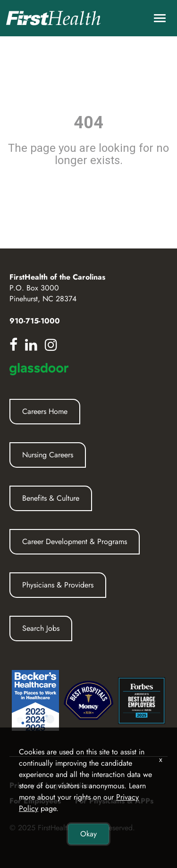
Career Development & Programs (75, 541)
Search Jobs (41, 628)
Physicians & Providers (58, 585)
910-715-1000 (35, 321)
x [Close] (161, 759)
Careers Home (45, 411)
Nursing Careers (48, 455)
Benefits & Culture (51, 498)
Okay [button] (88, 834)
